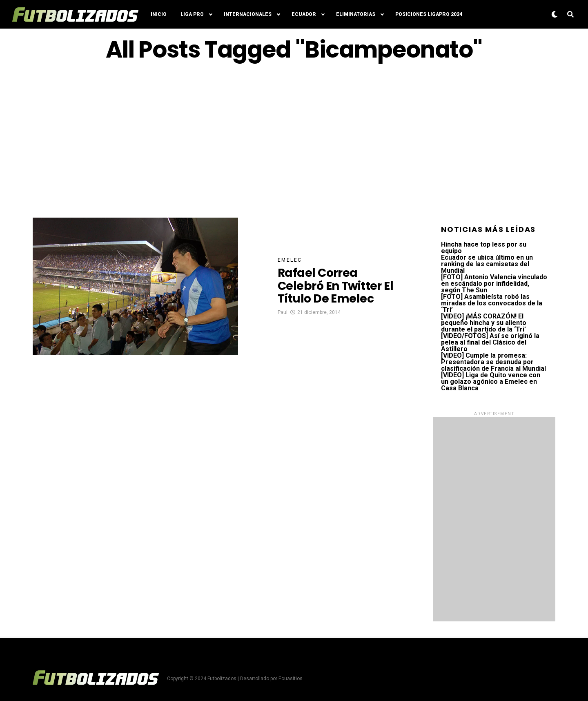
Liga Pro (192, 14)
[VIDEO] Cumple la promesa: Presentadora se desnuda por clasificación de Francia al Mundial (493, 362)
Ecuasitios (291, 679)
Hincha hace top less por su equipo (484, 248)
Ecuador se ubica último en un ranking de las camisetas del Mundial (487, 264)
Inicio (159, 14)
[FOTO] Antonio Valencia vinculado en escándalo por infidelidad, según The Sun (494, 284)
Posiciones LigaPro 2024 (429, 14)
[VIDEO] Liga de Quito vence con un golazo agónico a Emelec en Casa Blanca (491, 382)
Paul (283, 312)
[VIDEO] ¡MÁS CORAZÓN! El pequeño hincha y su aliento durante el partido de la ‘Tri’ (484, 323)
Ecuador (304, 14)
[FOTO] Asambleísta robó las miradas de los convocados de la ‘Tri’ (492, 303)
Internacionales (248, 14)
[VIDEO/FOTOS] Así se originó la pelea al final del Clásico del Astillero (490, 342)
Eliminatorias (356, 14)
